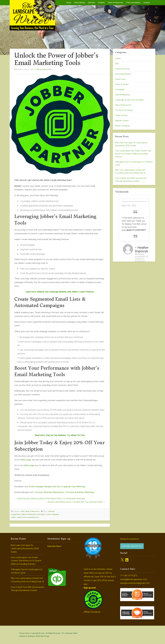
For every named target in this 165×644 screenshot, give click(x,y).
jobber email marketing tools (28, 517)
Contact (147, 3)
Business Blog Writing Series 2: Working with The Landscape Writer (75, 502)
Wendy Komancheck (44, 69)
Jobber (14, 517)
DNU (23, 512)
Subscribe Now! (54, 546)
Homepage (120, 90)
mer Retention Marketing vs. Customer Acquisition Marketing (67, 492)
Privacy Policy (24, 633)
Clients (118, 59)
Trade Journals (121, 115)
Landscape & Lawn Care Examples (129, 100)
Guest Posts (120, 79)
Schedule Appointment (132, 546)
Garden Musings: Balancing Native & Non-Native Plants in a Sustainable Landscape (51, 499)
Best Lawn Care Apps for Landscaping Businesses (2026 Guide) (25, 549)
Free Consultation (133, 3)
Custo (37, 492)
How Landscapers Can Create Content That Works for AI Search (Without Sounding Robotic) (133, 154)
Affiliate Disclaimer (92, 612)
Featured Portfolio (123, 69)
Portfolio (101, 3)
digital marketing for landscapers (34, 515)
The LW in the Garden (124, 110)
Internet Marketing (122, 95)
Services (91, 3)
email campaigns (53, 515)
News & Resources (115, 3)
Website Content (122, 121)
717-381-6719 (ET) (129, 576)
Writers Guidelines (123, 126)
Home (69, 3)
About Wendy (80, 3)
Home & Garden (122, 84)
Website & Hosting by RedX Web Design (34, 636)
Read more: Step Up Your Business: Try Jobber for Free (60, 436)
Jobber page (26, 460)
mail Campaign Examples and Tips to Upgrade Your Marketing (58, 487)
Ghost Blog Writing (123, 74)
